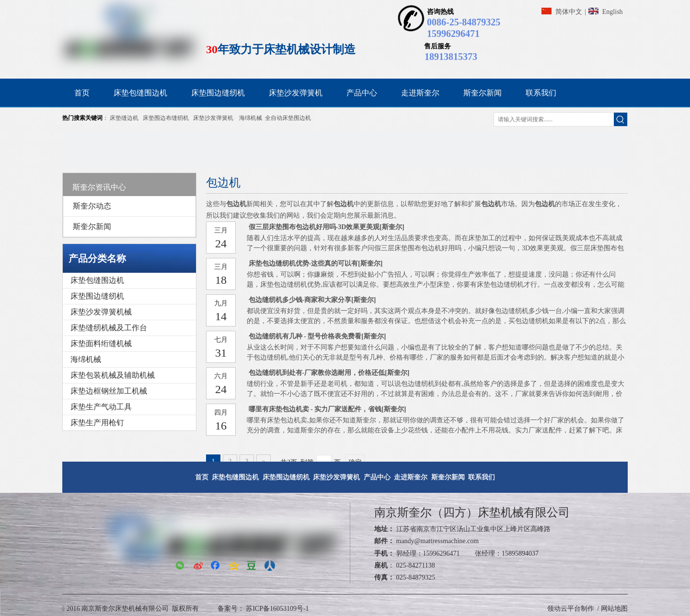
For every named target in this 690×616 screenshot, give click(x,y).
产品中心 (377, 477)
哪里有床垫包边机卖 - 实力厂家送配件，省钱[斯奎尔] (328, 409)
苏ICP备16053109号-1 (277, 609)
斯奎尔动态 (92, 206)
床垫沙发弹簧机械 (101, 312)
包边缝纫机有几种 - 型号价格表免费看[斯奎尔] (317, 336)
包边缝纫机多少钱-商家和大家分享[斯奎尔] (312, 300)
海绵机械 (251, 118)
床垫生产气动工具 (101, 407)
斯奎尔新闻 (92, 227)
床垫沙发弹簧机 (213, 118)
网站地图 (614, 609)
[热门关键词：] (621, 119)
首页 (202, 477)
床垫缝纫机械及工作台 (109, 328)
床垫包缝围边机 (97, 280)
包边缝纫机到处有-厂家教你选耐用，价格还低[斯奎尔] (329, 373)
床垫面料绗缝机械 (101, 343)
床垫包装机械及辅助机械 (113, 375)
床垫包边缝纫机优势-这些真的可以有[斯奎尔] (316, 263)
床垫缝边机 (124, 118)
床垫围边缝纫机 (97, 296)
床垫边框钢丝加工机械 (109, 391)
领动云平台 (564, 609)
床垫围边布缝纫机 (166, 118)
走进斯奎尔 (411, 477)
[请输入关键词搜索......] (554, 119)
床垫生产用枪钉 (97, 423)
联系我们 (482, 477)
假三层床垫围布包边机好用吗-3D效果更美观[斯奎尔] (327, 227)
